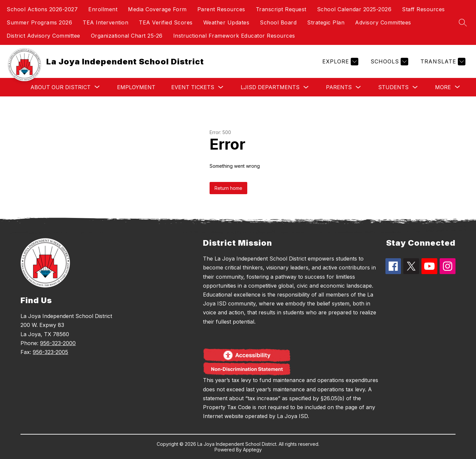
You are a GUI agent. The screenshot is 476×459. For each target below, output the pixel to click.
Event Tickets (193, 87)
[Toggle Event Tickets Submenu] (221, 87)
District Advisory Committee (43, 36)
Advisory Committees (383, 22)
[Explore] (339, 62)
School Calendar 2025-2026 (354, 9)
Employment (136, 87)
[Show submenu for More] (443, 87)
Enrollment (103, 9)
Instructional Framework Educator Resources (234, 36)
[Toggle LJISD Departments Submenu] (306, 87)
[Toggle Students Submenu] (415, 87)
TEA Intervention (105, 22)
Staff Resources (423, 9)
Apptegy (252, 450)
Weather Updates (226, 22)
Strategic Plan (326, 22)
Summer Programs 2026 (39, 22)
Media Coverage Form (157, 9)
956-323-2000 (58, 343)
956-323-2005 (50, 352)
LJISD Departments (270, 87)
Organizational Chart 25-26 (127, 36)
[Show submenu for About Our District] (60, 87)
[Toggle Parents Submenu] (358, 87)
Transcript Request (281, 9)
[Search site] (463, 22)
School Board (278, 22)
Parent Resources (221, 9)
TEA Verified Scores (166, 22)
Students (393, 87)
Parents (339, 87)
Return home (228, 188)
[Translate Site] (442, 62)
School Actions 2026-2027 (42, 9)
